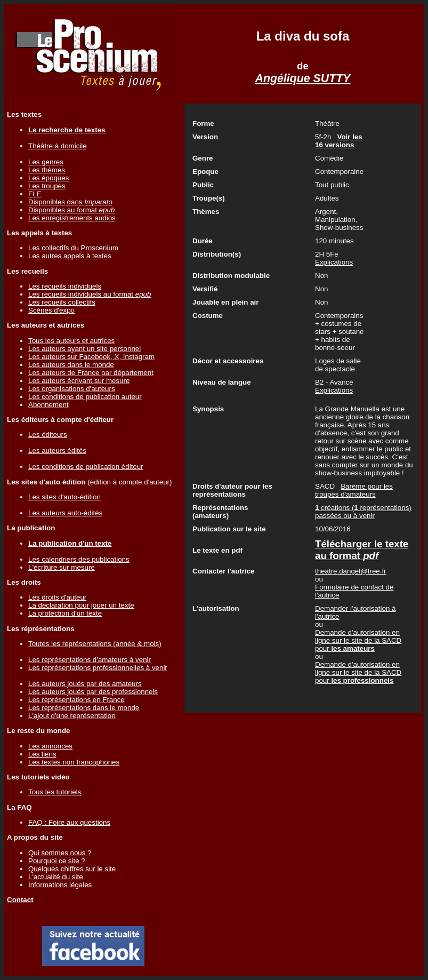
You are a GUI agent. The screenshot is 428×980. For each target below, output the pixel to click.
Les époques (49, 178)
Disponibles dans (70, 202)
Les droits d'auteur (57, 597)
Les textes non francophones (74, 762)
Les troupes (47, 186)
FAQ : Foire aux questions (69, 822)
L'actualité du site (56, 877)
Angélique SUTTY (303, 78)
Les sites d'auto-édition (64, 497)
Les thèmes (47, 170)
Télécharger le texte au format (362, 550)
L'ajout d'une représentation (72, 716)
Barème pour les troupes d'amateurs (354, 490)
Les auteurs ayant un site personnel (84, 349)
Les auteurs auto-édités (65, 513)
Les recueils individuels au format (90, 294)
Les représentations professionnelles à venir (98, 668)
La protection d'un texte (65, 613)
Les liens (42, 754)
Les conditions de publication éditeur (86, 467)
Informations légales (60, 885)
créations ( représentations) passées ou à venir (363, 512)
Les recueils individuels (65, 286)
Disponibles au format (71, 210)
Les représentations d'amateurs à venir (90, 660)
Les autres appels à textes (70, 256)
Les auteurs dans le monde (71, 365)
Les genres (46, 162)
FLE (35, 194)
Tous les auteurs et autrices (71, 341)
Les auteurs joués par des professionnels (93, 692)
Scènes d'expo (51, 310)
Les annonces (50, 746)
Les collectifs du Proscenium (73, 248)
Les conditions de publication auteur (85, 397)
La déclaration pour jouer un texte (81, 605)
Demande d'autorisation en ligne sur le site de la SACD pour (358, 640)
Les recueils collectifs (62, 302)
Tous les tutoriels (55, 792)
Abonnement (49, 405)
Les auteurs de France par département (91, 373)
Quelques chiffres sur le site (72, 869)
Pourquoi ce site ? (57, 861)
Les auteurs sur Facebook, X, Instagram (91, 357)
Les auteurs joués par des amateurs (85, 684)
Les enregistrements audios (72, 218)
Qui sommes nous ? (60, 853)
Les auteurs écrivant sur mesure (79, 381)
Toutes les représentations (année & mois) (95, 644)
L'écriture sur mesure (62, 567)
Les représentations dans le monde (84, 708)
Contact (20, 900)
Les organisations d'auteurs (72, 389)
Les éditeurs (48, 435)
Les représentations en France (76, 700)
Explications (334, 262)
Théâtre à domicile (58, 146)
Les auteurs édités (57, 451)
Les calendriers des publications (79, 559)
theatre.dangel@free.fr (351, 571)
